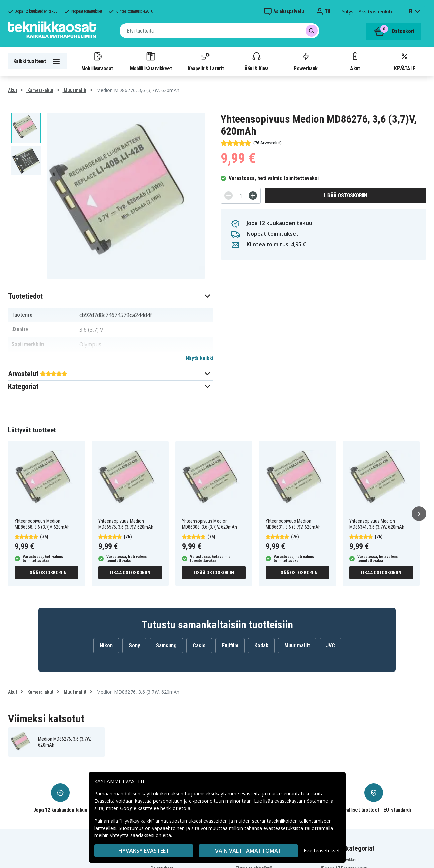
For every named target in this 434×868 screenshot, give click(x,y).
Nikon (106, 645)
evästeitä (251, 794)
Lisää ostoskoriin (345, 195)
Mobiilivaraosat (97, 61)
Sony (134, 645)
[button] (111, 296)
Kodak (261, 645)
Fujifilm (230, 645)
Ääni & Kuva (256, 61)
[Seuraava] (419, 514)
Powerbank (306, 61)
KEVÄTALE (404, 61)
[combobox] (219, 31)
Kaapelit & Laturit (206, 61)
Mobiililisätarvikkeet (151, 61)
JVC (330, 645)
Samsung (166, 645)
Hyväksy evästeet (144, 851)
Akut (355, 61)
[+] (253, 195)
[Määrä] (241, 196)
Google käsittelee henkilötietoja (155, 808)
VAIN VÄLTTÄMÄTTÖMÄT (248, 851)
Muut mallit (74, 90)
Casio (199, 645)
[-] (228, 195)
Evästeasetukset (322, 850)
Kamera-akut (40, 90)
